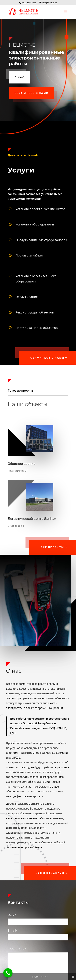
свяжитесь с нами (31, 93)
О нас (19, 77)
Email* (38, 934)
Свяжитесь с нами (55, 358)
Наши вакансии (57, 873)
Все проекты (58, 547)
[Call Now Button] (8, 973)
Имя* (38, 918)
